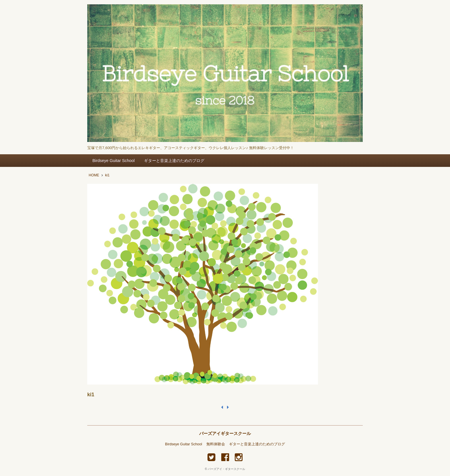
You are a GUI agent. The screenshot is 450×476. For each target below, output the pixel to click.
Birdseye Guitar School (114, 161)
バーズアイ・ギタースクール (226, 469)
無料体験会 (216, 444)
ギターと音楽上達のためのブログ (174, 161)
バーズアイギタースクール (225, 433)
